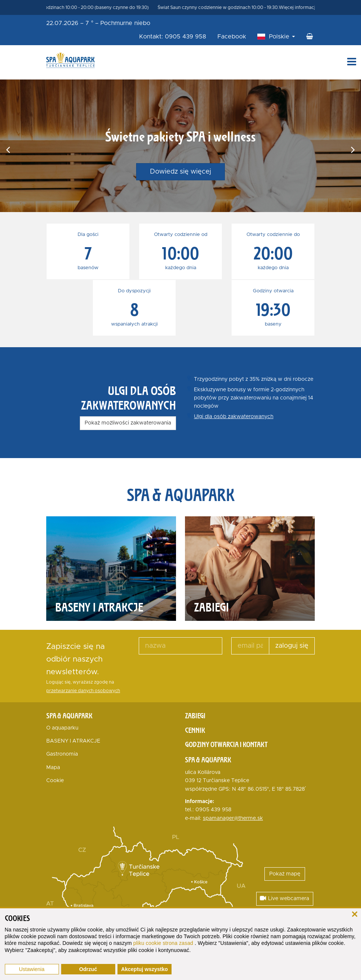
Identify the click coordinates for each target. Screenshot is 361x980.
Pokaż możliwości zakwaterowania (128, 423)
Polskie (282, 37)
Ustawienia (32, 969)
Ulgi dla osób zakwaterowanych (234, 417)
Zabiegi (195, 716)
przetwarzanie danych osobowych (83, 691)
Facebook (232, 37)
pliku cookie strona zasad (164, 943)
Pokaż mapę (285, 874)
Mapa (53, 768)
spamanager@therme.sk (233, 818)
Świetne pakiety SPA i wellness (180, 136)
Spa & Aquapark (69, 716)
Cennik (195, 730)
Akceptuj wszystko (145, 969)
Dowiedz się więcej (180, 172)
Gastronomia (62, 754)
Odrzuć (88, 969)
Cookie (55, 781)
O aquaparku (62, 728)
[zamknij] (354, 913)
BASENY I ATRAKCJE (73, 741)
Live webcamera (284, 898)
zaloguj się (292, 646)
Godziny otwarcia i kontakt (226, 744)
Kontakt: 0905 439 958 (173, 37)
